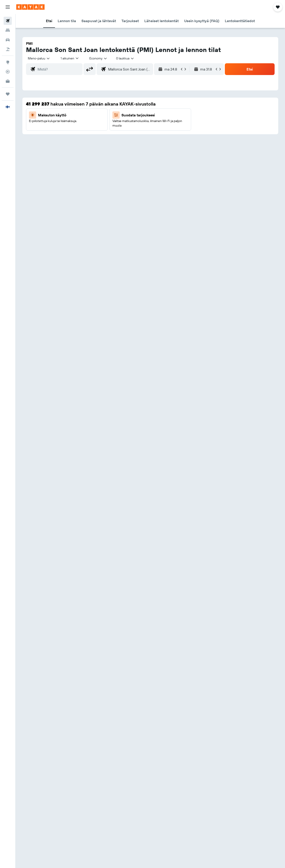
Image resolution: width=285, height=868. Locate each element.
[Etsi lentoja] (8, 21)
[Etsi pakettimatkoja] (8, 49)
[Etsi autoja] (8, 40)
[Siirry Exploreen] (8, 62)
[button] (8, 7)
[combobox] (98, 58)
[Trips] (8, 94)
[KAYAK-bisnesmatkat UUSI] (8, 81)
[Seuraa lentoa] (8, 72)
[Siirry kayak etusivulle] (30, 7)
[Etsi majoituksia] (8, 30)
